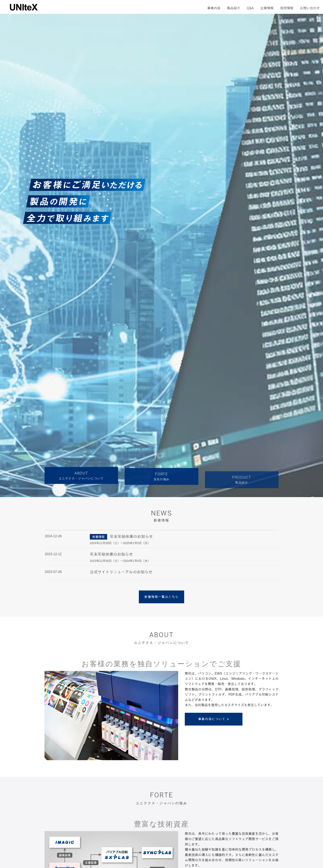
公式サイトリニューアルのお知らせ (121, 572)
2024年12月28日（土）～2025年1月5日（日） (120, 543)
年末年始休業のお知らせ (131, 537)
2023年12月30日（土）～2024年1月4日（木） (120, 561)
